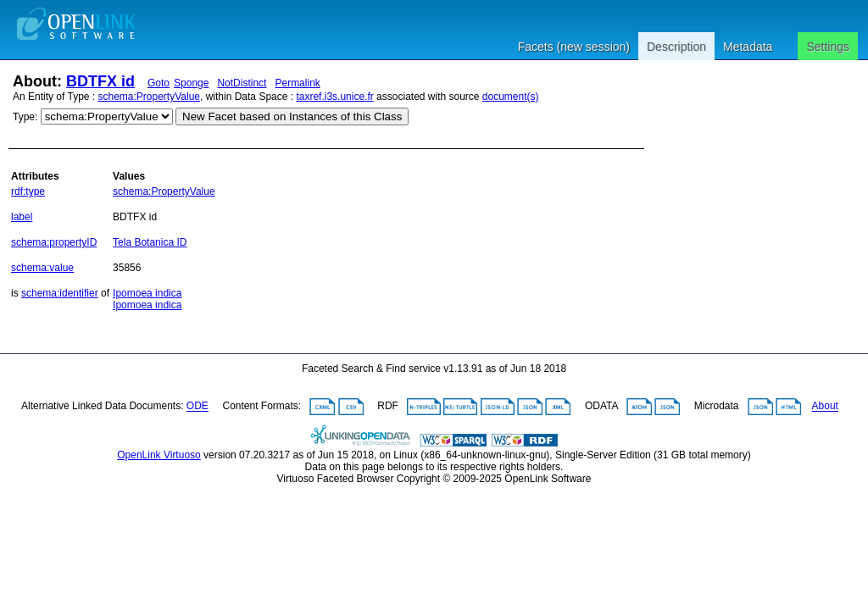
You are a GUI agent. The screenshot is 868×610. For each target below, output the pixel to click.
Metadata (748, 47)
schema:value (42, 268)
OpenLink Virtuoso (159, 455)
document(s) (511, 97)
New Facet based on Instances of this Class (292, 116)
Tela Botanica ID (150, 242)
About (825, 407)
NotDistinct (242, 83)
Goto (159, 83)
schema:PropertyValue (150, 97)
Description (676, 47)
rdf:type (28, 191)
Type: (25, 117)
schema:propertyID (54, 242)
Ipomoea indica (147, 293)
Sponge (191, 83)
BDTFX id (100, 81)
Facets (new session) (574, 47)
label (22, 217)
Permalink (297, 83)
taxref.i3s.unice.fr (334, 97)
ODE (198, 407)
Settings (828, 47)
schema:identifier (60, 293)
